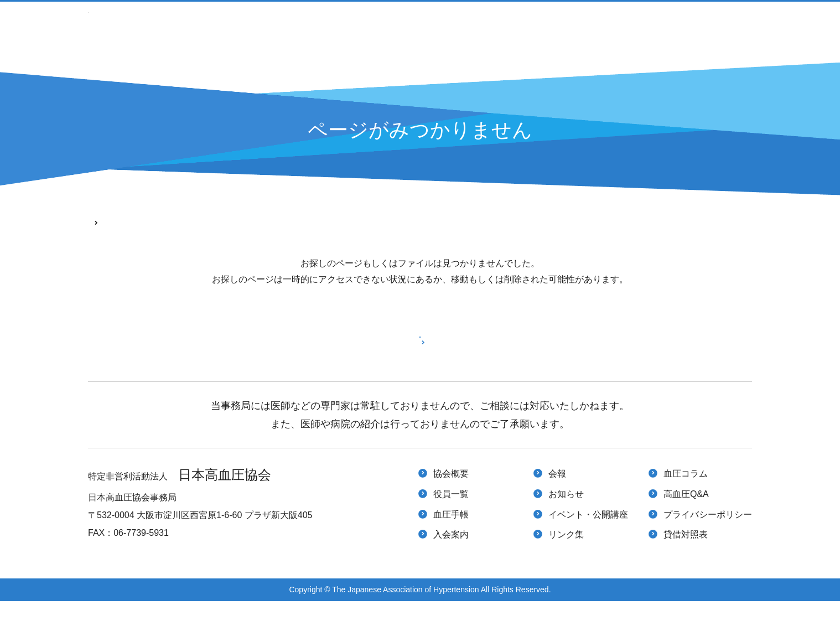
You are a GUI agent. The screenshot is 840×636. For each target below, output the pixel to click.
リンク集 (566, 569)
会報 (557, 508)
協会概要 (451, 508)
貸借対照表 (686, 569)
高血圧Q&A (727, 30)
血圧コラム (686, 508)
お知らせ (566, 529)
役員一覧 (451, 529)
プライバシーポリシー (708, 549)
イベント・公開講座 (543, 30)
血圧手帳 (375, 30)
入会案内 (446, 30)
